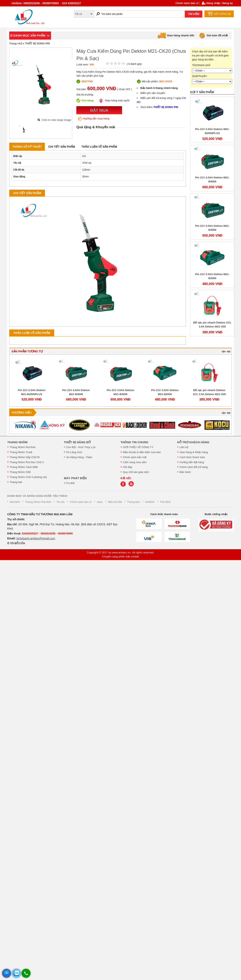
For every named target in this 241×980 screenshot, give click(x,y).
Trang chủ (16, 43)
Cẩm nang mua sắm (135, 462)
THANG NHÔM (17, 442)
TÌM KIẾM (194, 14)
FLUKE (71, 483)
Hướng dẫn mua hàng (94, 119)
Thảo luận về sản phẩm (99, 147)
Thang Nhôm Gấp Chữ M (25, 457)
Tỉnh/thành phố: (201, 65)
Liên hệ (184, 447)
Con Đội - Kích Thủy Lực (81, 447)
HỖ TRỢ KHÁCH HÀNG (193, 442)
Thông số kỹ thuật (27, 147)
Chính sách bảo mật (135, 457)
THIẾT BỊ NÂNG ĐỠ (77, 442)
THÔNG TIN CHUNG (134, 442)
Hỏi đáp (128, 467)
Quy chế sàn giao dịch (136, 472)
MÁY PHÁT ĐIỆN (75, 478)
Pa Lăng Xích (74, 452)
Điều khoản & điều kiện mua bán (142, 452)
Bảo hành (185, 472)
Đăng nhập (213, 3)
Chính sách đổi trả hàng (194, 467)
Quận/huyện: (200, 76)
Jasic (100, 502)
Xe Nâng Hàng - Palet (79, 457)
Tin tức (61, 502)
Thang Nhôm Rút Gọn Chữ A (27, 462)
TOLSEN (165, 502)
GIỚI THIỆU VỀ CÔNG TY (138, 447)
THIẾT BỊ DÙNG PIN (37, 43)
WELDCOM (115, 502)
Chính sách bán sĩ (187, 3)
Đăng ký (228, 3)
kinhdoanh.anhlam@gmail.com (36, 538)
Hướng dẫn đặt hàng (192, 462)
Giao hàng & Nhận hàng (194, 452)
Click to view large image (56, 120)
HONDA (150, 502)
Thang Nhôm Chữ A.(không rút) (28, 477)
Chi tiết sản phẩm (62, 147)
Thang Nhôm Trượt (21, 452)
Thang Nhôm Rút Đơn (23, 447)
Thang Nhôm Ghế (20, 472)
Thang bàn (16, 482)
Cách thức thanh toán (192, 457)
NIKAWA (15, 502)
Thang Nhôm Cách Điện (24, 467)
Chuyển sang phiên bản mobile (120, 557)
